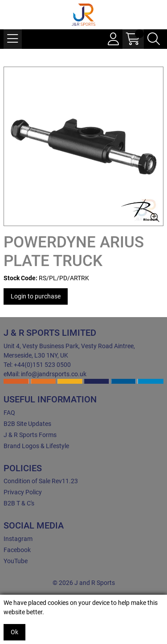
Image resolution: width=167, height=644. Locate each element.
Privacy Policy (23, 492)
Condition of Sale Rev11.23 (41, 481)
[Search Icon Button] (154, 39)
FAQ (9, 413)
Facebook (17, 550)
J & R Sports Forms (30, 435)
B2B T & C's (19, 503)
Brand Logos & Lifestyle (36, 446)
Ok (14, 632)
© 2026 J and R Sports (84, 583)
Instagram (18, 539)
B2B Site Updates (27, 424)
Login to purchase (36, 296)
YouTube (16, 561)
